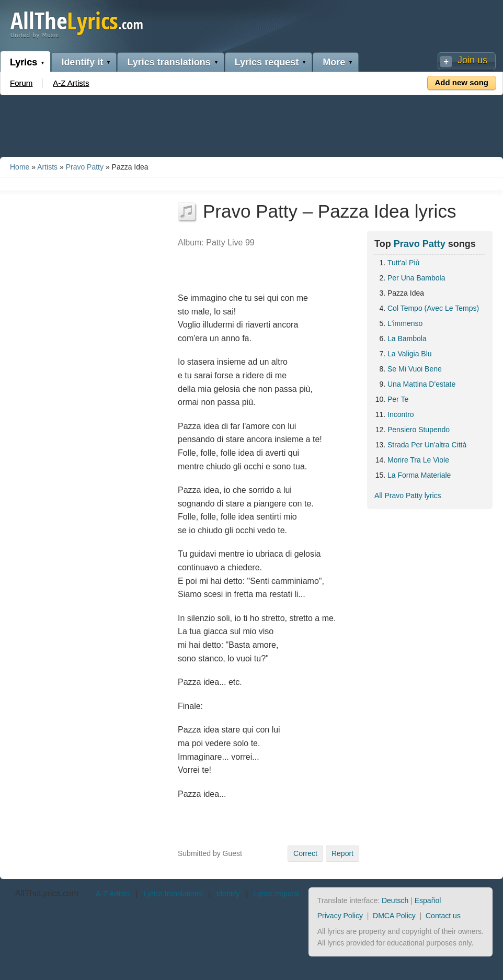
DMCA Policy (394, 916)
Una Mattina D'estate (421, 384)
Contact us (443, 916)
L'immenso (405, 323)
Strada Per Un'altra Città (427, 445)
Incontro (401, 414)
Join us (472, 60)
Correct (305, 853)
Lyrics (24, 62)
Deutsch (395, 900)
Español (428, 900)
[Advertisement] (251, 124)
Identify (228, 894)
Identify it (82, 62)
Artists (47, 167)
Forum (21, 83)
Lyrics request (267, 62)
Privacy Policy (340, 916)
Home (20, 167)
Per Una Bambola (416, 278)
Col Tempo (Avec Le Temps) (433, 308)
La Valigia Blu (410, 354)
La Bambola (407, 339)
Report (342, 853)
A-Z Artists (71, 83)
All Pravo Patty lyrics (408, 495)
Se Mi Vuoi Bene (415, 369)
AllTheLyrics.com (47, 893)
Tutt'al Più (403, 263)
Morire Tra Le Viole (418, 460)
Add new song (462, 82)
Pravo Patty (85, 167)
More (334, 62)
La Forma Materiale (419, 475)
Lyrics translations (169, 62)
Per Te (398, 399)
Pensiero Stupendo (419, 430)
